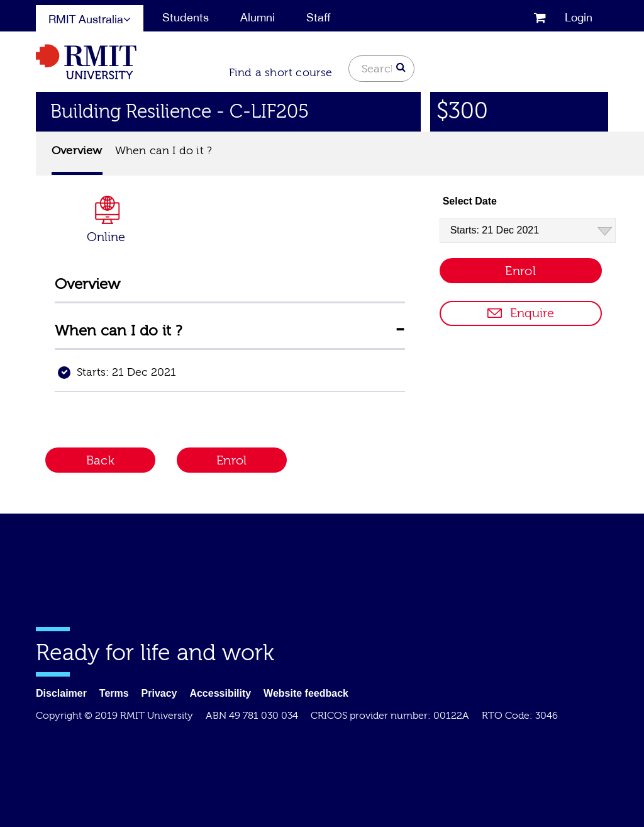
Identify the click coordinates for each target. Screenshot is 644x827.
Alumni (258, 17)
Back (100, 460)
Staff (318, 17)
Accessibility (220, 693)
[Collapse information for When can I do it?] (400, 329)
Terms (114, 693)
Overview (77, 151)
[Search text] (381, 69)
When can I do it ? (164, 151)
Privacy (159, 693)
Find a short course (281, 73)
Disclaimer (61, 693)
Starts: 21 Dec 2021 (126, 372)
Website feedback (306, 693)
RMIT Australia (90, 19)
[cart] (540, 17)
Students (186, 17)
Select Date (470, 201)
